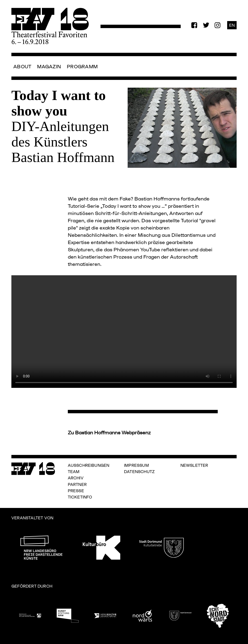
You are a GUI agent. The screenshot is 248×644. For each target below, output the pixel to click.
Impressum (136, 465)
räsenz (143, 432)
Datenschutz (139, 471)
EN (232, 25)
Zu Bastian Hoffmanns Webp (101, 432)
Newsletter (194, 465)
